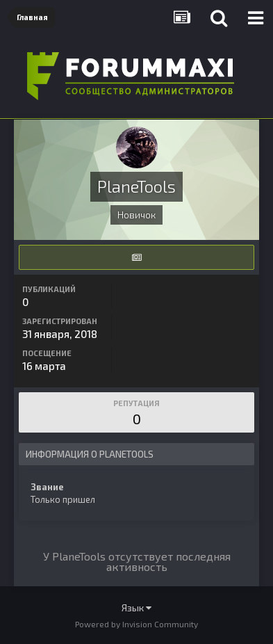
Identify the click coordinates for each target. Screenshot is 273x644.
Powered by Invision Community (136, 624)
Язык (136, 607)
